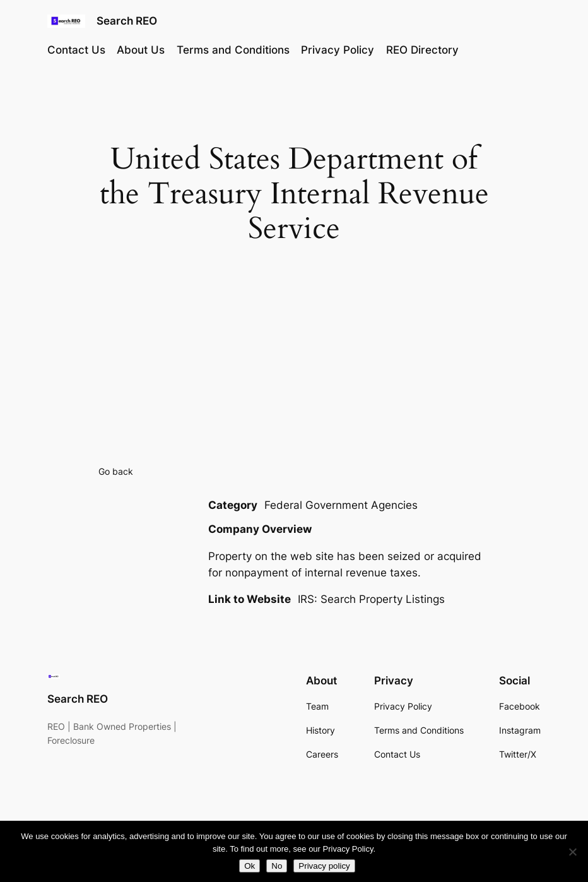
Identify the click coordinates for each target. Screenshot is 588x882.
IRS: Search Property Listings (371, 599)
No (277, 866)
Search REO (127, 21)
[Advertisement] (294, 364)
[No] (572, 852)
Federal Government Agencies (341, 505)
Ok (250, 866)
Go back (116, 471)
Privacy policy (324, 866)
